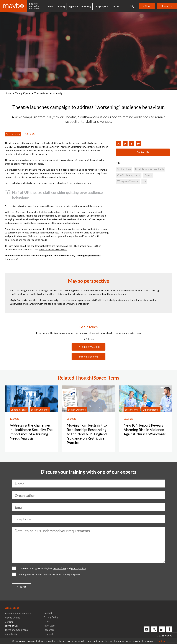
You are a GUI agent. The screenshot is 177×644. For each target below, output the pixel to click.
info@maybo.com (88, 357)
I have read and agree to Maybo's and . (49, 568)
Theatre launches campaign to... (51, 93)
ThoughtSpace (101, 6)
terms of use (60, 568)
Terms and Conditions (16, 630)
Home (8, 93)
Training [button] (61, 6)
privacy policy (79, 568)
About (50, 6)
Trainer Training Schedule (18, 613)
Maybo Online (12, 617)
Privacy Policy (51, 617)
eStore (147, 6)
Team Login (49, 625)
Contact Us (143, 152)
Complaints (11, 634)
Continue (161, 641)
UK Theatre (51, 229)
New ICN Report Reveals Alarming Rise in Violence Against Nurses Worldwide (145, 429)
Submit (22, 587)
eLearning (86, 6)
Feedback (49, 634)
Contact (115, 6)
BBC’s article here (82, 246)
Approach (73, 6)
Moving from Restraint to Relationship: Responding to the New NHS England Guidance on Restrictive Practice (87, 434)
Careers (9, 622)
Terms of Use (12, 626)
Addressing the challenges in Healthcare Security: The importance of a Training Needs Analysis (31, 432)
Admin (47, 621)
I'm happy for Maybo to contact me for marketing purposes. (46, 574)
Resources (167, 6)
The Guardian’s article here (53, 249)
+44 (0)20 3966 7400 (88, 347)
